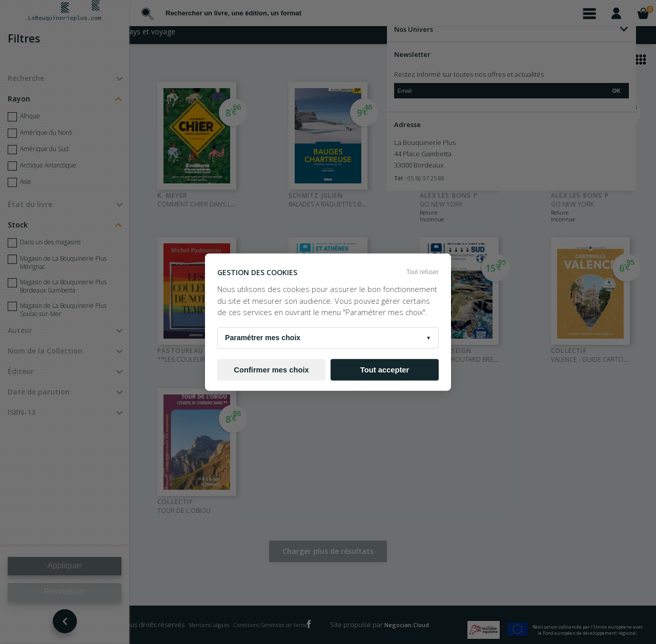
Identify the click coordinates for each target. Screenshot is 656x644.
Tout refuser (423, 272)
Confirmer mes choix (271, 369)
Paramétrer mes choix (328, 338)
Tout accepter (385, 369)
